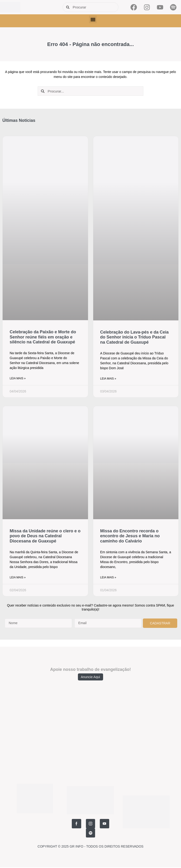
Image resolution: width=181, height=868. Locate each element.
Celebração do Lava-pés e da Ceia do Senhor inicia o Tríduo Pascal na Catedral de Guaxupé (135, 337)
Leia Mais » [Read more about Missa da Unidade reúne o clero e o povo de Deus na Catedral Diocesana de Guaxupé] (18, 577)
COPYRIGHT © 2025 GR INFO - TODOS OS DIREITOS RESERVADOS (91, 837)
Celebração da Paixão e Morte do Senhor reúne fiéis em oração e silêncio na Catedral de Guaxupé (43, 337)
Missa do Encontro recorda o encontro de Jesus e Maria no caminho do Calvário (130, 536)
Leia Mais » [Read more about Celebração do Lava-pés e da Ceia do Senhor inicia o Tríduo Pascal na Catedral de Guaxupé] (108, 379)
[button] (93, 19)
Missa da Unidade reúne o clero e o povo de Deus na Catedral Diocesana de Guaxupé (45, 536)
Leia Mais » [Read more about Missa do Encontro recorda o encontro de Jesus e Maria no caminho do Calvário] (108, 577)
